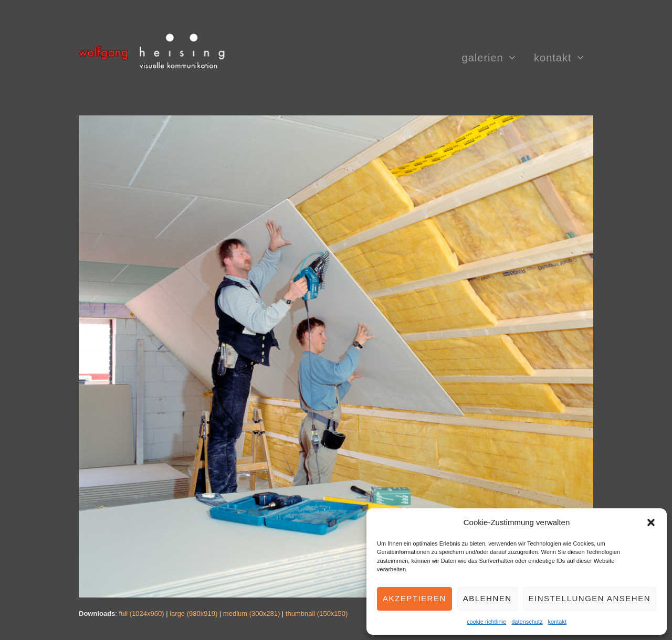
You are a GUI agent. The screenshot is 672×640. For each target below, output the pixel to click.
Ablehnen (487, 598)
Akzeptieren (414, 598)
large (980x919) (193, 614)
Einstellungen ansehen (590, 598)
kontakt (557, 622)
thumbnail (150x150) (317, 614)
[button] (651, 522)
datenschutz (527, 622)
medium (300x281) (251, 614)
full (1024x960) (142, 614)
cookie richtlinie (486, 622)
